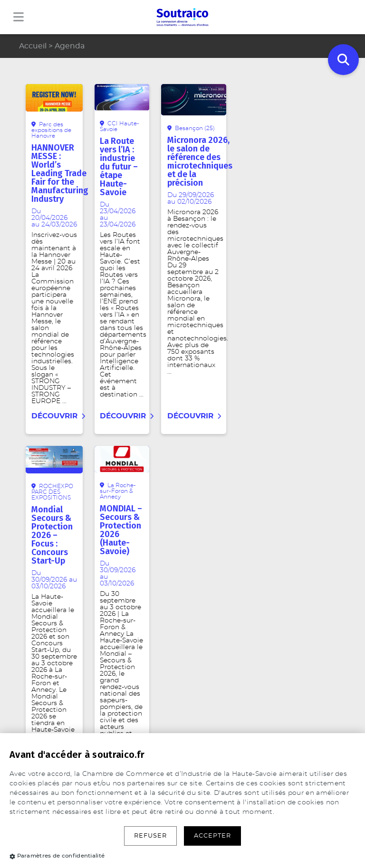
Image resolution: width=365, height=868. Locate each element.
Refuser (150, 836)
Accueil (33, 46)
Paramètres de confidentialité (57, 856)
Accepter (212, 836)
